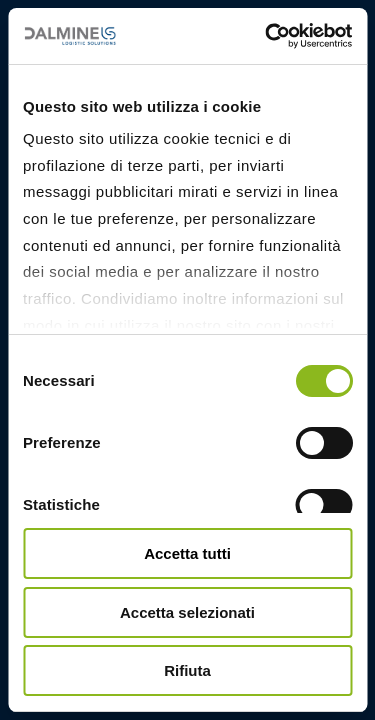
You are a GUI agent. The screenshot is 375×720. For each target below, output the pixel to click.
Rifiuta (187, 670)
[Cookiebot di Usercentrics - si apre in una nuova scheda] (267, 36)
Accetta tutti (187, 553)
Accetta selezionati (187, 612)
